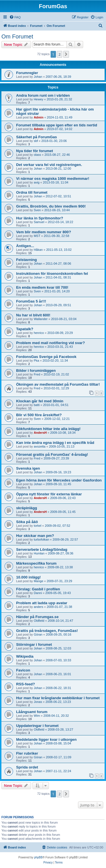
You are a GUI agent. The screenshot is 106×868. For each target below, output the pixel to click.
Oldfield (39, 621)
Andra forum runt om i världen (43, 95)
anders (38, 607)
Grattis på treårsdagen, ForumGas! (47, 631)
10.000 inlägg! (28, 577)
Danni (38, 593)
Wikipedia (25, 656)
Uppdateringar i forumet (37, 726)
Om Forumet (17, 36)
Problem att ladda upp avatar (42, 603)
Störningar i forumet (34, 644)
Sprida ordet (27, 767)
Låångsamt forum (32, 712)
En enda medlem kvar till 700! (42, 287)
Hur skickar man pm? (35, 536)
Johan (38, 77)
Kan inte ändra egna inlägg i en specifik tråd (55, 443)
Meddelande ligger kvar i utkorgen (46, 739)
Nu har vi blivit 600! (33, 315)
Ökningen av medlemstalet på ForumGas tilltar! (58, 384)
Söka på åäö (27, 522)
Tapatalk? (25, 329)
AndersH (40, 433)
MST (37, 236)
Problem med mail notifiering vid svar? (50, 343)
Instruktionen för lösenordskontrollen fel (52, 274)
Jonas (38, 702)
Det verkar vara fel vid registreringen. (49, 165)
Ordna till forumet (32, 192)
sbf (36, 141)
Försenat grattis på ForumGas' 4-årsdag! (52, 454)
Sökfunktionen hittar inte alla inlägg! (48, 429)
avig (36, 182)
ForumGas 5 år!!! (31, 301)
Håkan (38, 250)
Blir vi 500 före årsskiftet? (39, 415)
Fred (37, 374)
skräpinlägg (27, 508)
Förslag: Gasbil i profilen (38, 589)
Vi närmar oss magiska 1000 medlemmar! (53, 179)
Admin (38, 117)
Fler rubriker (27, 753)
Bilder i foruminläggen (36, 371)
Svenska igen (28, 468)
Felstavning (26, 260)
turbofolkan (41, 539)
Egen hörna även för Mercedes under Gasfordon (59, 480)
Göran (38, 634)
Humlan (39, 553)
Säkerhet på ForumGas (36, 137)
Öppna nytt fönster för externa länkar (49, 494)
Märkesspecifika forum (36, 563)
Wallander (41, 319)
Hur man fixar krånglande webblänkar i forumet (58, 698)
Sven (37, 210)
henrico (39, 333)
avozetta (40, 446)
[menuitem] (15, 17)
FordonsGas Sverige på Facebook (46, 357)
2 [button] (60, 54)
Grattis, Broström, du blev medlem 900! (51, 206)
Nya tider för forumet (34, 151)
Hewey (38, 99)
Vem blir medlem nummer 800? (44, 232)
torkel (37, 526)
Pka (36, 360)
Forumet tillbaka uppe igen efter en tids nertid (57, 125)
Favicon (23, 670)
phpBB (38, 857)
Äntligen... (25, 246)
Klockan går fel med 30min (40, 401)
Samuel (39, 222)
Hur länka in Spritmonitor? (40, 218)
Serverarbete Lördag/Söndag (42, 549)
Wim (37, 716)
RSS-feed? (26, 684)
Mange (38, 581)
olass (37, 155)
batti (37, 405)
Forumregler (27, 73)
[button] (66, 54)
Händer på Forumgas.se (37, 617)
